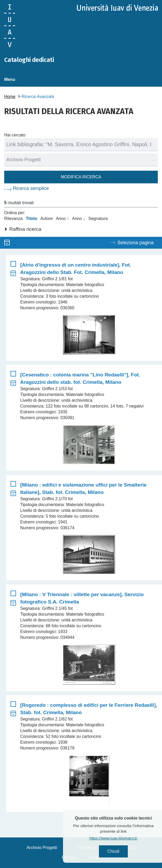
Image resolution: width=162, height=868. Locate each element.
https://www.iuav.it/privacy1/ (124, 838)
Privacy (69, 858)
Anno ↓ (79, 219)
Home (10, 97)
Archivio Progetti (42, 848)
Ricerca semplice (31, 188)
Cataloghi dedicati (29, 60)
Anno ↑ (62, 219)
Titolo (31, 219)
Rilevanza (13, 219)
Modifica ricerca (81, 177)
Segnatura (98, 219)
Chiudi (124, 851)
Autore (47, 219)
